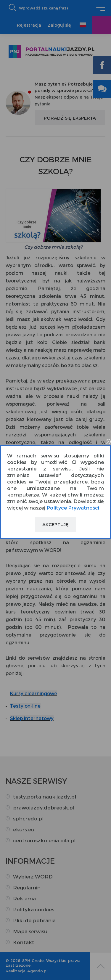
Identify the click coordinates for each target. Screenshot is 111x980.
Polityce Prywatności (73, 507)
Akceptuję (55, 524)
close (108, 442)
